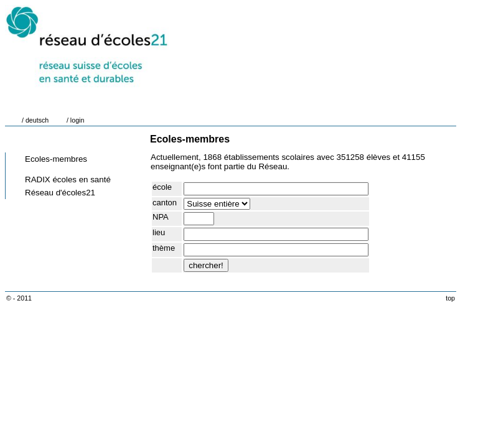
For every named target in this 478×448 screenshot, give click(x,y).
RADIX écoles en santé (68, 180)
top (450, 298)
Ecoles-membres (56, 159)
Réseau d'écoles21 (60, 193)
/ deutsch (35, 120)
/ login (75, 120)
